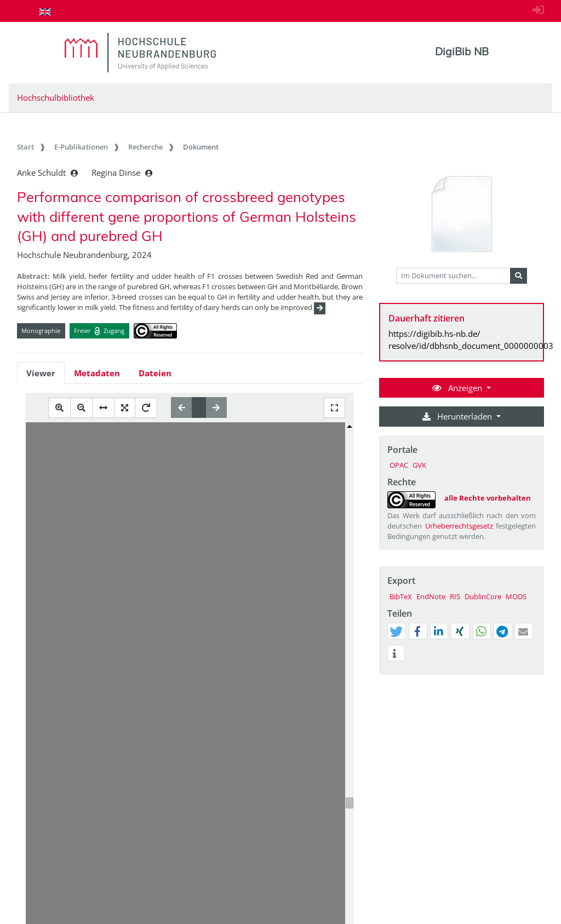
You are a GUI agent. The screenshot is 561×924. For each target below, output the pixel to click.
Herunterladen (458, 416)
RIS (455, 596)
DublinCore (483, 596)
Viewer (41, 373)
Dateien (155, 373)
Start (25, 147)
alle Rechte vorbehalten (488, 498)
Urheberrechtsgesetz (459, 526)
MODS (516, 596)
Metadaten (97, 373)
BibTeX (401, 596)
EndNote (431, 596)
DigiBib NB (462, 51)
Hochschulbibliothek (56, 97)
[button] (396, 632)
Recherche (145, 147)
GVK (419, 465)
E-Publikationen (81, 147)
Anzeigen (458, 388)
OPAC (399, 465)
